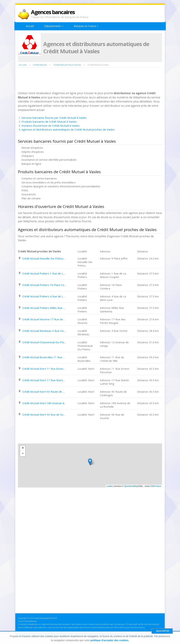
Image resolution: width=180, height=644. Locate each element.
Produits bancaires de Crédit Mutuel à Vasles (49, 122)
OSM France (156, 486)
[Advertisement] (82, 80)
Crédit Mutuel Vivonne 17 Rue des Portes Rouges (44, 319)
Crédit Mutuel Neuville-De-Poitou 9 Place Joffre (44, 258)
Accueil (30, 26)
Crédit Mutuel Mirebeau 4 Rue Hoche (44, 331)
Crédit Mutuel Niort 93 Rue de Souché (44, 415)
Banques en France (86, 26)
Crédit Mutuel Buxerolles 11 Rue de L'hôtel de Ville (44, 357)
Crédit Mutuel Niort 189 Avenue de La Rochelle (44, 403)
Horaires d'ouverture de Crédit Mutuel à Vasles (51, 126)
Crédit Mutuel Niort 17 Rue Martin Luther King (44, 380)
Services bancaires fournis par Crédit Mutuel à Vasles (54, 118)
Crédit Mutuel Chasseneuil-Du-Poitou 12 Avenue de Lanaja (44, 342)
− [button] (23, 454)
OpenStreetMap (131, 486)
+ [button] (23, 448)
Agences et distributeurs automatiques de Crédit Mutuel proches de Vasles (68, 129)
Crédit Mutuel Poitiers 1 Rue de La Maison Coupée (44, 273)
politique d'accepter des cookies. (110, 640)
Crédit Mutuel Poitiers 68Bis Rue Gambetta (44, 308)
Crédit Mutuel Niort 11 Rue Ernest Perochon (44, 369)
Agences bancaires (53, 12)
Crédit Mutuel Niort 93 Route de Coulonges (44, 392)
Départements (54, 26)
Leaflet (109, 486)
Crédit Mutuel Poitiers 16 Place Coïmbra (44, 285)
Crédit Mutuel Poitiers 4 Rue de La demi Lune (44, 296)
